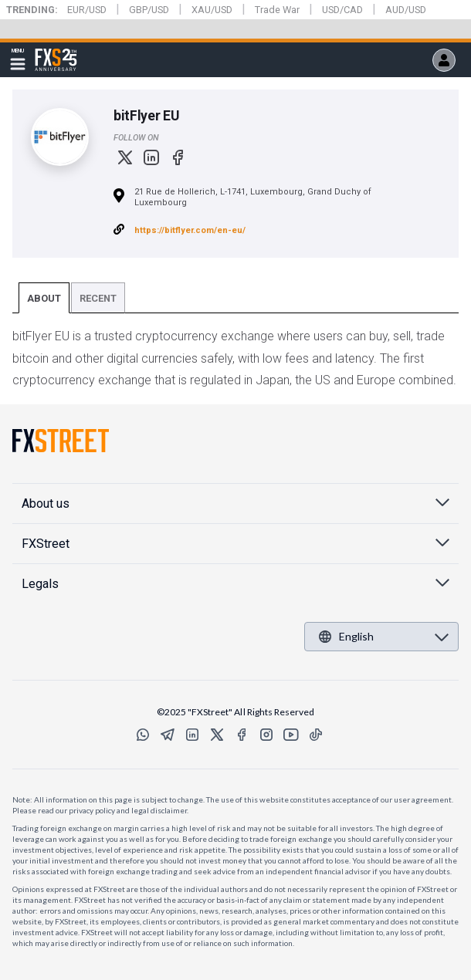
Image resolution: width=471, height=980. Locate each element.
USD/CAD (342, 10)
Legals (40, 584)
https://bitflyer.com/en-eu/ (190, 230)
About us (46, 504)
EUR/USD (87, 10)
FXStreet (56, 51)
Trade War (277, 10)
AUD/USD (406, 10)
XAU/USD (212, 10)
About (44, 298)
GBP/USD (149, 10)
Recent (98, 298)
